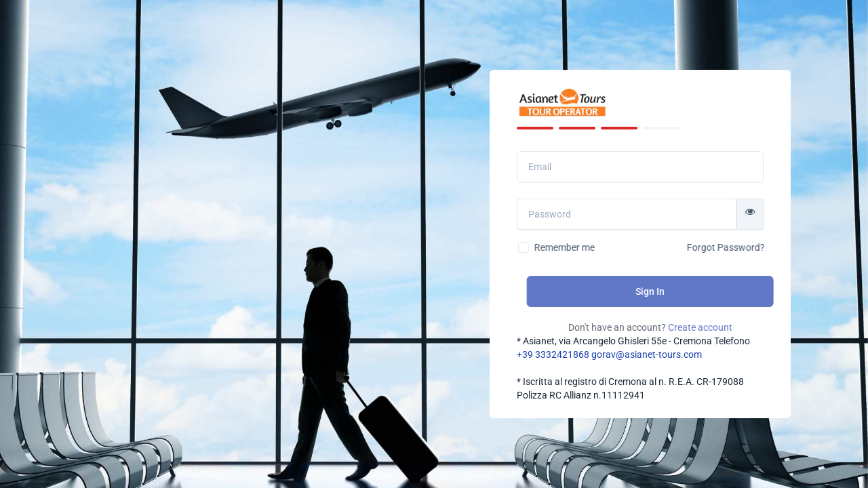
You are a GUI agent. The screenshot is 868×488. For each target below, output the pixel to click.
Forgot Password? (746, 247)
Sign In (672, 291)
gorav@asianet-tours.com (647, 354)
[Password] (635, 214)
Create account (722, 327)
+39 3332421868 (553, 354)
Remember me (585, 247)
